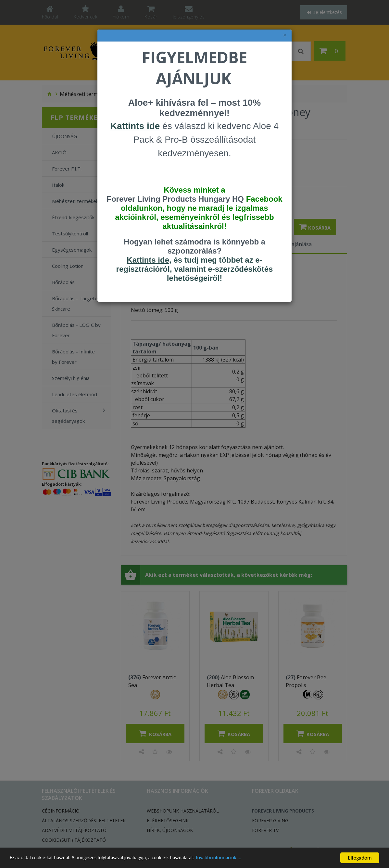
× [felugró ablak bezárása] (285, 35)
